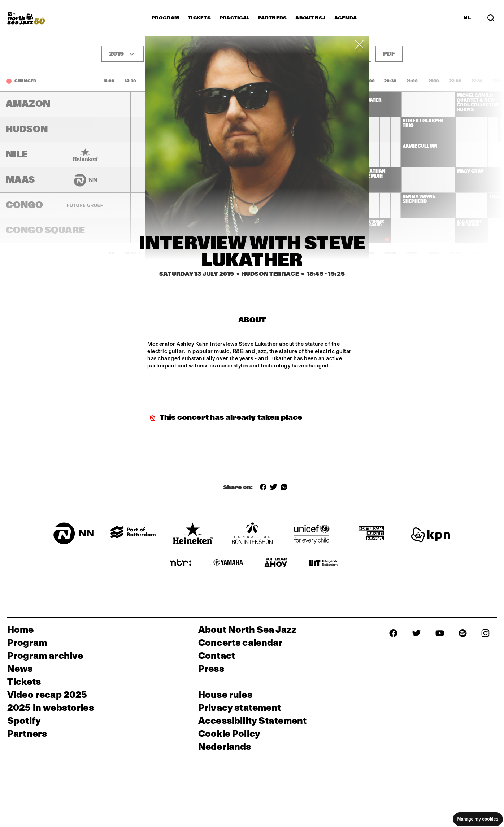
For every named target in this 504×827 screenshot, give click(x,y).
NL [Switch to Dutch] (467, 18)
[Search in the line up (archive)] (491, 18)
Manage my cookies (478, 819)
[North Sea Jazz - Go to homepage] (26, 18)
